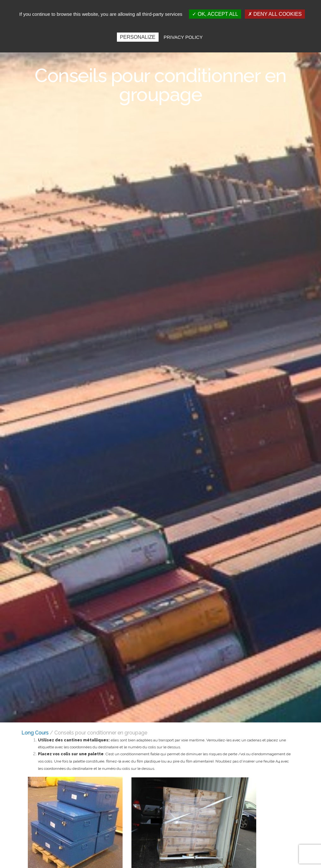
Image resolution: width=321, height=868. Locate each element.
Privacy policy (183, 37)
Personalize (138, 37)
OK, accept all (215, 14)
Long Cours (35, 733)
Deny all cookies (275, 14)
